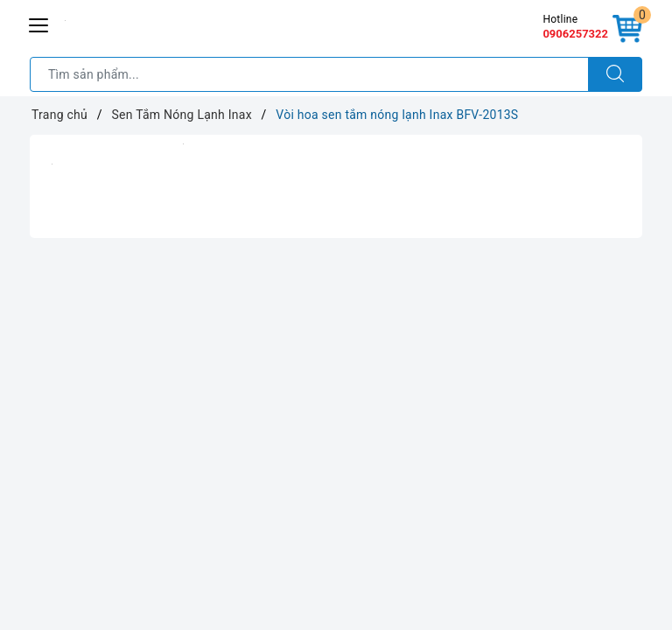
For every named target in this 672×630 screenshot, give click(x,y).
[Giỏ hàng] (627, 30)
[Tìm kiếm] (615, 74)
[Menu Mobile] (39, 23)
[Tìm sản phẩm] (309, 74)
